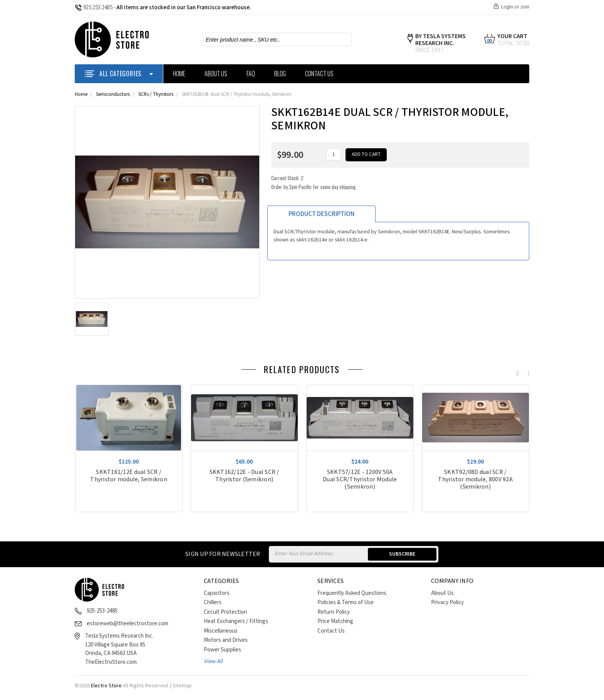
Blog (280, 74)
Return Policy (334, 612)
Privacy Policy (447, 602)
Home (179, 74)
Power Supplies (222, 650)
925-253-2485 (102, 611)
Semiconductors (113, 95)
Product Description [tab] (321, 214)
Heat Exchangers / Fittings (236, 621)
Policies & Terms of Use (346, 602)
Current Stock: (314, 182)
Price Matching (335, 621)
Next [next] (527, 372)
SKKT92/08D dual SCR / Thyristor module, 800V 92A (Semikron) (475, 480)
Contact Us (319, 74)
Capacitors (217, 593)
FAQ (251, 74)
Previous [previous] (516, 372)
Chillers (213, 602)
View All (213, 661)
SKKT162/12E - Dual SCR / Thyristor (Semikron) (244, 476)
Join (525, 7)
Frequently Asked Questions (352, 593)
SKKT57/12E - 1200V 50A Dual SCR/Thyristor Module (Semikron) (360, 480)
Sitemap (182, 686)
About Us (216, 74)
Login (507, 7)
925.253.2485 (94, 8)
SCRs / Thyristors (156, 95)
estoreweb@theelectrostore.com (128, 624)
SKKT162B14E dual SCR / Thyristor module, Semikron (237, 95)
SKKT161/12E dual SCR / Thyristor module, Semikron (129, 476)
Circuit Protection (225, 612)
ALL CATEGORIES (119, 74)
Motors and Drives (226, 640)
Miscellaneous (221, 631)
